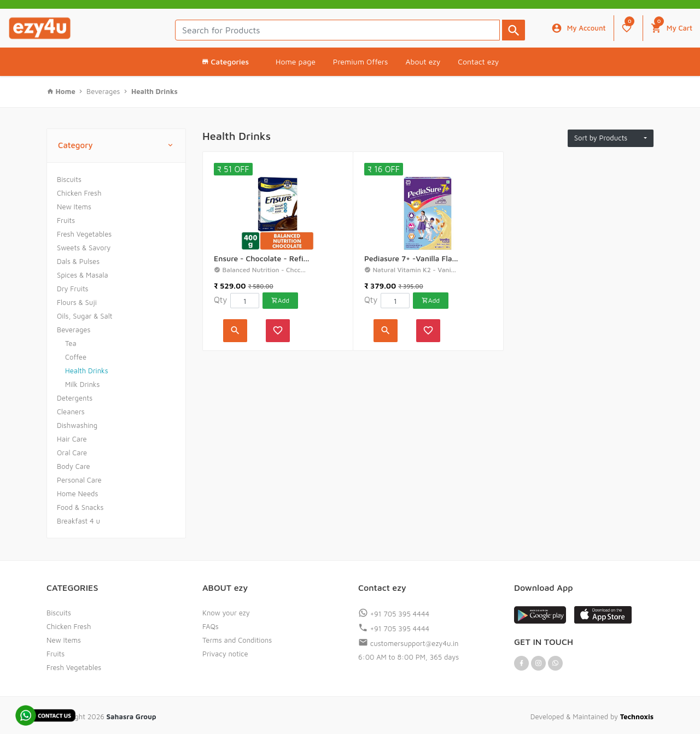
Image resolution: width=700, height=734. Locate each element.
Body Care (74, 466)
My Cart (672, 25)
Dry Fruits (73, 289)
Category (116, 146)
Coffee (76, 357)
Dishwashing (77, 425)
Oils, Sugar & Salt (85, 316)
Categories (225, 61)
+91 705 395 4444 (394, 614)
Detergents (75, 398)
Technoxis (637, 717)
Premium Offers (361, 61)
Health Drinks (87, 371)
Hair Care (72, 439)
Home (67, 91)
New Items (74, 207)
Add (280, 300)
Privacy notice (225, 654)
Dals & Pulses (78, 261)
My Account (578, 28)
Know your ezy (226, 613)
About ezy (423, 61)
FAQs (211, 626)
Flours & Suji (77, 302)
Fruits (66, 220)
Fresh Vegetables (84, 234)
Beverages (74, 330)
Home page (296, 61)
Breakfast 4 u (78, 521)
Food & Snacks (80, 507)
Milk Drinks (82, 384)
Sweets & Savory (84, 248)
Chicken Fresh (79, 193)
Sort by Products (608, 138)
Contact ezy (478, 61)
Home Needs (77, 494)
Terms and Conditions (237, 640)
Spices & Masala (83, 275)
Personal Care (79, 480)
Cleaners (71, 412)
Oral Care (72, 453)
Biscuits (69, 179)
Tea (71, 343)
